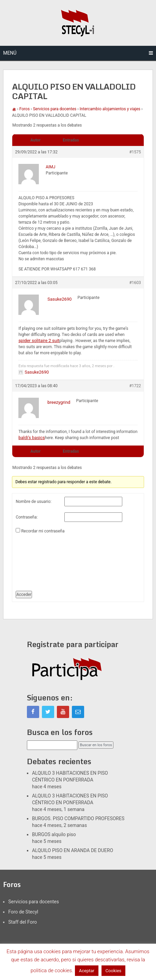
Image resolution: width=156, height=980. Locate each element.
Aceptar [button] (87, 971)
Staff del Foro (22, 922)
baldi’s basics (32, 438)
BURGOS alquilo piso (54, 834)
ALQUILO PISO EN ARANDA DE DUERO (73, 850)
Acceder (24, 595)
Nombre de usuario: (34, 502)
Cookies (114, 971)
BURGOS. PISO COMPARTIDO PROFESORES (78, 818)
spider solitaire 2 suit (39, 341)
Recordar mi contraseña (43, 531)
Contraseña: (27, 517)
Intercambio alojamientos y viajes (110, 109)
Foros (25, 109)
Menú (10, 53)
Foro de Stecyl (23, 912)
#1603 (135, 283)
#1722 (135, 386)
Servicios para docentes (55, 109)
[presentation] (44, 560)
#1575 (135, 152)
